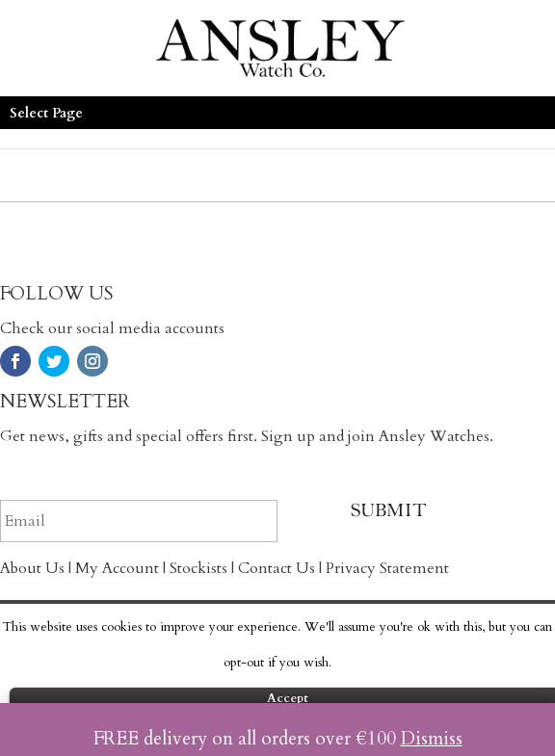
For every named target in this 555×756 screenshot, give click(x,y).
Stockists (198, 568)
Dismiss (432, 739)
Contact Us (277, 568)
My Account (117, 568)
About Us (32, 568)
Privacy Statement (387, 568)
